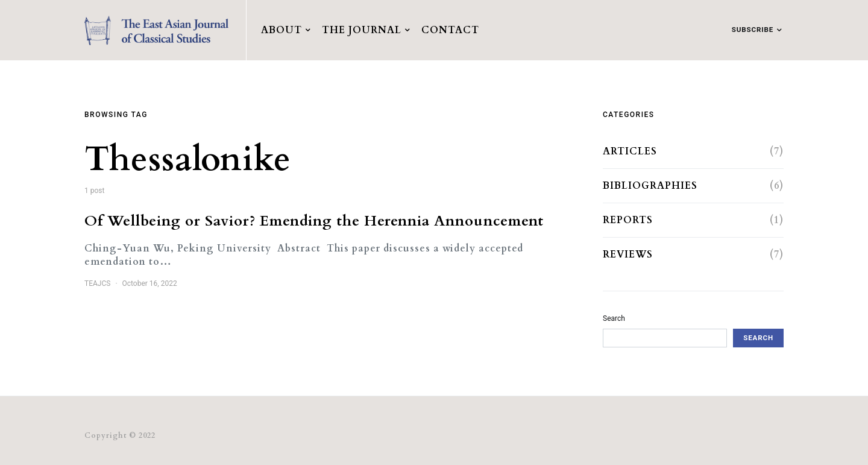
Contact (450, 30)
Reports (628, 220)
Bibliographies (650, 186)
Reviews (628, 255)
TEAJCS (97, 283)
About (281, 30)
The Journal (362, 30)
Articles (630, 151)
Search (614, 318)
